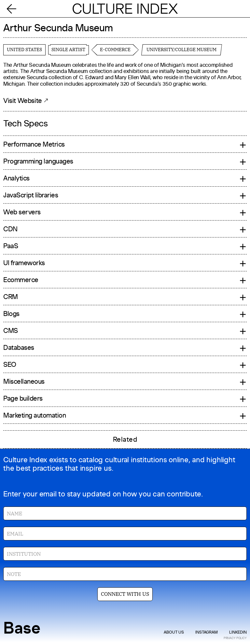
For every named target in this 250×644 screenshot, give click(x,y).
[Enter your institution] (125, 554)
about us (174, 632)
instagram (207, 632)
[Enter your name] (125, 513)
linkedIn (238, 632)
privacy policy (235, 638)
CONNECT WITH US (125, 594)
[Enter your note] (125, 574)
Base (22, 628)
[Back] (14, 9)
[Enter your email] (125, 534)
